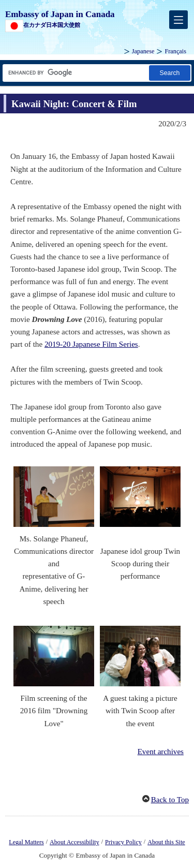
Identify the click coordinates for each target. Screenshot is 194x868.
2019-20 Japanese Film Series (91, 344)
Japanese (143, 51)
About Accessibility (74, 842)
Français (175, 51)
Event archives (161, 752)
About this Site (166, 842)
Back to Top (170, 800)
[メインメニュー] (178, 20)
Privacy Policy (123, 842)
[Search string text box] (75, 73)
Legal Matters (26, 842)
